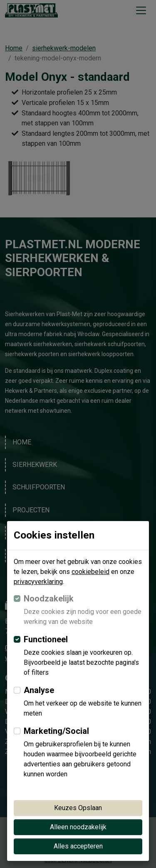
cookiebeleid (90, 572)
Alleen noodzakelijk (78, 827)
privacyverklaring (38, 582)
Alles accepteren (78, 846)
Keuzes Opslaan (78, 808)
